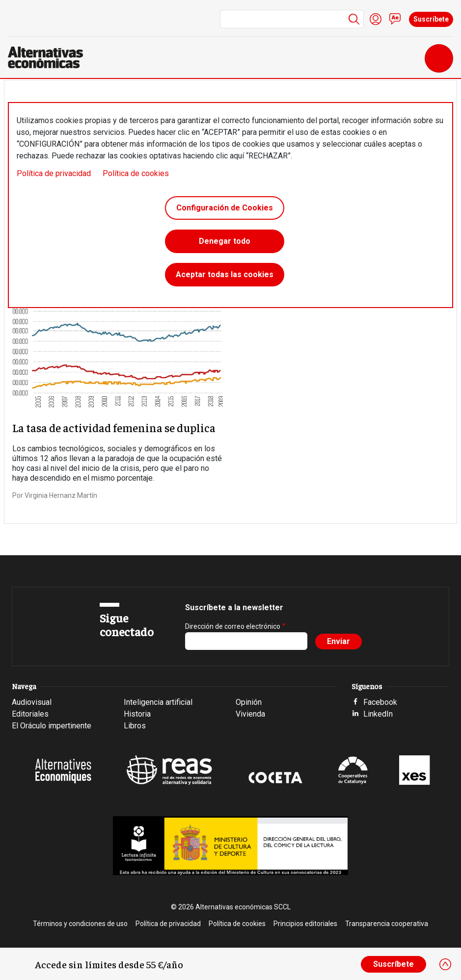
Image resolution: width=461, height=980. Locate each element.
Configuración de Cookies (225, 208)
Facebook (380, 702)
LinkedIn (378, 714)
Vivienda (250, 714)
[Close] (445, 964)
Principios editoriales (305, 924)
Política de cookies (136, 173)
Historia (137, 714)
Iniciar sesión (376, 19)
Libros (135, 726)
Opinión (249, 702)
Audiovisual (32, 702)
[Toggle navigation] (439, 58)
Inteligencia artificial (158, 702)
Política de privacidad (54, 173)
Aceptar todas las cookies (225, 274)
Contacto (395, 19)
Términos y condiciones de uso (80, 924)
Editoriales (30, 714)
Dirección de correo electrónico (233, 626)
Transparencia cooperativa (387, 924)
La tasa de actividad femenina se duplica (114, 427)
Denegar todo (225, 241)
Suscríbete (431, 19)
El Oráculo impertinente (52, 726)
